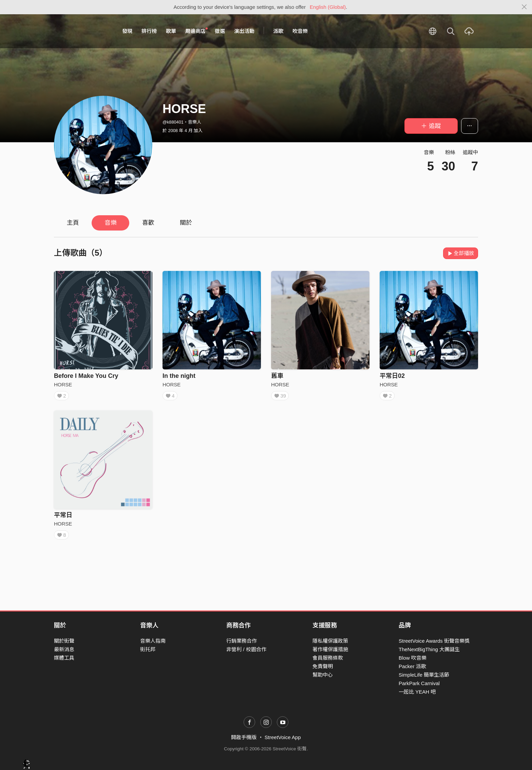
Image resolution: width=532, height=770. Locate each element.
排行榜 (149, 31)
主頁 (73, 223)
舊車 (277, 376)
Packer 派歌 (412, 666)
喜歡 (148, 223)
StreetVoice (82, 31)
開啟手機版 (244, 737)
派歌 (278, 31)
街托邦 (148, 649)
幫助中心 (323, 675)
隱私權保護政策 (330, 641)
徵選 (220, 31)
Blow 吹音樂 (413, 658)
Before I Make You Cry (86, 376)
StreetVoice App (283, 737)
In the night (179, 376)
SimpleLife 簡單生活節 (424, 675)
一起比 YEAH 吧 (417, 692)
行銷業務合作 (242, 641)
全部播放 (461, 253)
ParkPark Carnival (419, 683)
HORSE (63, 384)
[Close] (524, 7)
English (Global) (328, 7)
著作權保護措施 (330, 649)
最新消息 (64, 649)
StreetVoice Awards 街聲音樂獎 (434, 641)
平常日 (63, 517)
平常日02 (392, 376)
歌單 (171, 31)
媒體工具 (64, 658)
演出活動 (244, 31)
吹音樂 (300, 31)
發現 (127, 31)
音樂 (111, 223)
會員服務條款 (328, 658)
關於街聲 (64, 641)
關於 (186, 223)
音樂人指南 (153, 641)
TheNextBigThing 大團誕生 (429, 649)
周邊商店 (196, 31)
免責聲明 (323, 666)
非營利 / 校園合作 (246, 649)
